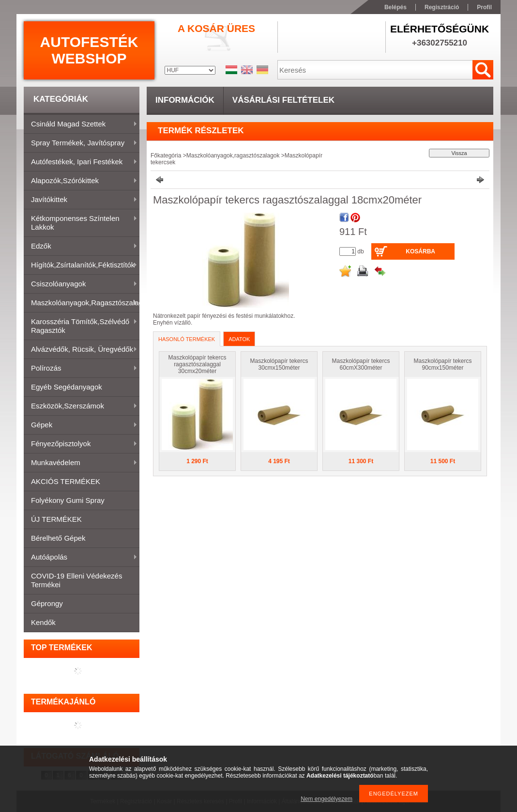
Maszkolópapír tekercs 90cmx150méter (442, 364)
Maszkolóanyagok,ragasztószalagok (82, 303)
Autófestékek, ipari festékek (81, 162)
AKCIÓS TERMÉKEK (66, 481)
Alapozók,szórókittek (81, 181)
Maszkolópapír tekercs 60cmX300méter (361, 364)
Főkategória (166, 156)
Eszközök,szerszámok (81, 406)
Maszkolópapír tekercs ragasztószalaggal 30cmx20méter (197, 364)
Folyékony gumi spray (68, 500)
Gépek (81, 425)
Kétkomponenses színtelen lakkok (81, 223)
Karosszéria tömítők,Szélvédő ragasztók (81, 326)
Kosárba (420, 251)
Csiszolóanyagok (81, 284)
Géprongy (47, 603)
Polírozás (81, 369)
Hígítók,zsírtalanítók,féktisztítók (81, 265)
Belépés (395, 7)
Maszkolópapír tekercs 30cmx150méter (279, 364)
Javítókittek (81, 200)
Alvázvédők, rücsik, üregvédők (81, 350)
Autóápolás (81, 558)
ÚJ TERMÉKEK (56, 519)
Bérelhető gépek (58, 538)
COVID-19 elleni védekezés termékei (76, 580)
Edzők (81, 247)
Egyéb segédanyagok (67, 387)
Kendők (43, 622)
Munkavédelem (81, 463)
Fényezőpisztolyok (81, 444)
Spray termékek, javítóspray (81, 143)
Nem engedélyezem (327, 799)
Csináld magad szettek (81, 125)
